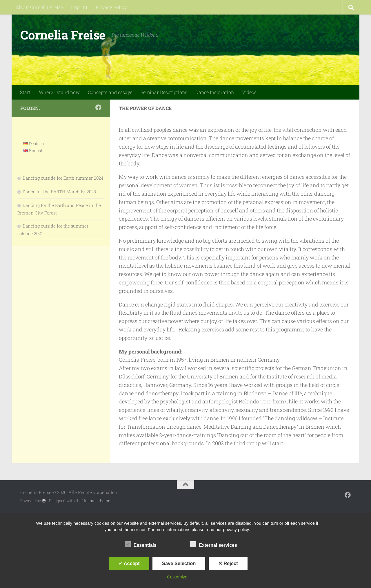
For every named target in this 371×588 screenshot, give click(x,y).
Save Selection (179, 563)
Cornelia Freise (63, 35)
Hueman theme (96, 501)
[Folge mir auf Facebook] (98, 108)
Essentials (141, 544)
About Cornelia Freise (39, 7)
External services (214, 544)
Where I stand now (59, 92)
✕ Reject (228, 563)
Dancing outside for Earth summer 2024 (63, 178)
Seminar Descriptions (164, 92)
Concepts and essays (110, 92)
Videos (249, 92)
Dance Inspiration (215, 92)
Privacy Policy (111, 7)
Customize (177, 577)
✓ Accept (129, 563)
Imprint (79, 7)
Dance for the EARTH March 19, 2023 (59, 192)
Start (25, 92)
